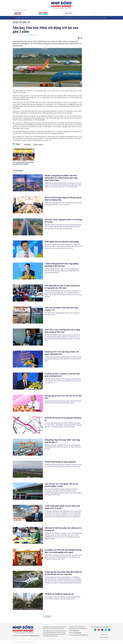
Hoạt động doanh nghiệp (79, 18)
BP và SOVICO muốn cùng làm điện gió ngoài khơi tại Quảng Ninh (63, 199)
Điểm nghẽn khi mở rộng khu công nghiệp (62, 242)
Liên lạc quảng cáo (104, 637)
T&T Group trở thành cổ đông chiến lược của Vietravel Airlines (23, 163)
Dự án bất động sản (19, 18)
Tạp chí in (69, 13)
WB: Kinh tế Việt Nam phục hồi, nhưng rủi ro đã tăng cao (63, 529)
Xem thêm (47, 616)
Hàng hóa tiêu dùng (35, 18)
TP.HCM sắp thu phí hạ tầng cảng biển (60, 462)
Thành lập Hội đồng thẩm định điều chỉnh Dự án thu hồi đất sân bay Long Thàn (63, 573)
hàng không (28, 145)
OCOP (95, 18)
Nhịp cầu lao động (89, 18)
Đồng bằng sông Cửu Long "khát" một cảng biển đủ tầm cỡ (62, 441)
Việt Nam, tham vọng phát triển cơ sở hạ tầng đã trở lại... (63, 221)
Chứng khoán (27, 18)
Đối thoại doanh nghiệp (102, 18)
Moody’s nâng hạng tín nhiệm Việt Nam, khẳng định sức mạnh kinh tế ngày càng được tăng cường (61, 178)
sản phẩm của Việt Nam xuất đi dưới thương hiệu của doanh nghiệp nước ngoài (63, 551)
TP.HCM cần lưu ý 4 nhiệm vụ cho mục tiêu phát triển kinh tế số (62, 375)
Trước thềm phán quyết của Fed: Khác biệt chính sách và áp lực (62, 507)
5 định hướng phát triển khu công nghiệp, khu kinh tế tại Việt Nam (62, 265)
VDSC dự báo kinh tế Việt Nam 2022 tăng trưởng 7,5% (61, 309)
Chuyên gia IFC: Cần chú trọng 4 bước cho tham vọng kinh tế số (62, 353)
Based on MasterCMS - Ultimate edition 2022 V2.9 (24, 642)
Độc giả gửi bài (104, 634)
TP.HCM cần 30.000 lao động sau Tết (59, 594)
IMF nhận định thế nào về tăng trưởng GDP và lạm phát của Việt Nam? (62, 287)
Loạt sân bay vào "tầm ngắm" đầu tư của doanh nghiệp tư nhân (62, 485)
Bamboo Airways (38, 145)
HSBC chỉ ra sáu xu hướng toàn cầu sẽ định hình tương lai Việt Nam (62, 331)
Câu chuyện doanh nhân (68, 18)
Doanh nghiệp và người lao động (56, 18)
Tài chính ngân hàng (44, 18)
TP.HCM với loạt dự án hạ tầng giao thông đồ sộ (63, 419)
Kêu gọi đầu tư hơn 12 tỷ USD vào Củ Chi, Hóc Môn (63, 397)
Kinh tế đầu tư (22, 22)
